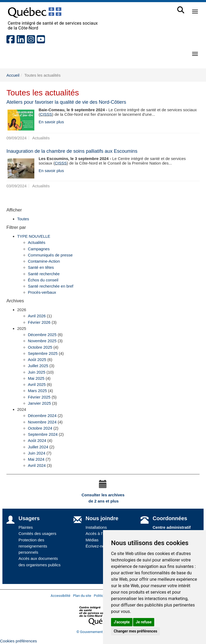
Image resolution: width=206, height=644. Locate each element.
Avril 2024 (37, 465)
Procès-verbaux (42, 292)
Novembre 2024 (42, 422)
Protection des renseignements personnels (33, 546)
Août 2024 (37, 440)
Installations (96, 527)
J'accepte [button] (122, 622)
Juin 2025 (37, 372)
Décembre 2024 (42, 416)
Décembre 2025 (42, 335)
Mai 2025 (36, 378)
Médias (92, 540)
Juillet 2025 (38, 366)
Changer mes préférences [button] (135, 631)
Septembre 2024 (43, 434)
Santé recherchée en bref (51, 286)
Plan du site (82, 596)
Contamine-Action (44, 261)
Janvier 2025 (39, 403)
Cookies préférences (19, 641)
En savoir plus (51, 122)
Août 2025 (37, 360)
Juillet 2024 (38, 447)
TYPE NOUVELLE (34, 236)
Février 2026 (39, 322)
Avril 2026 (37, 316)
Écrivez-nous (97, 546)
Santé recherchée (44, 274)
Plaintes (26, 527)
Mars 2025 (37, 391)
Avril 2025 (37, 384)
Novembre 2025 (42, 341)
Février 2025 (39, 397)
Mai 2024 (36, 459)
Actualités (37, 242)
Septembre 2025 (43, 353)
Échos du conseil (43, 280)
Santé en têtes (41, 267)
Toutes (23, 219)
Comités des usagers (37, 533)
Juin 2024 (37, 453)
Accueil (13, 75)
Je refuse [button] (144, 622)
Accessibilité (61, 596)
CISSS (46, 114)
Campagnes (39, 249)
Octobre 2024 (40, 428)
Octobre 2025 (40, 347)
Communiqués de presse (50, 255)
